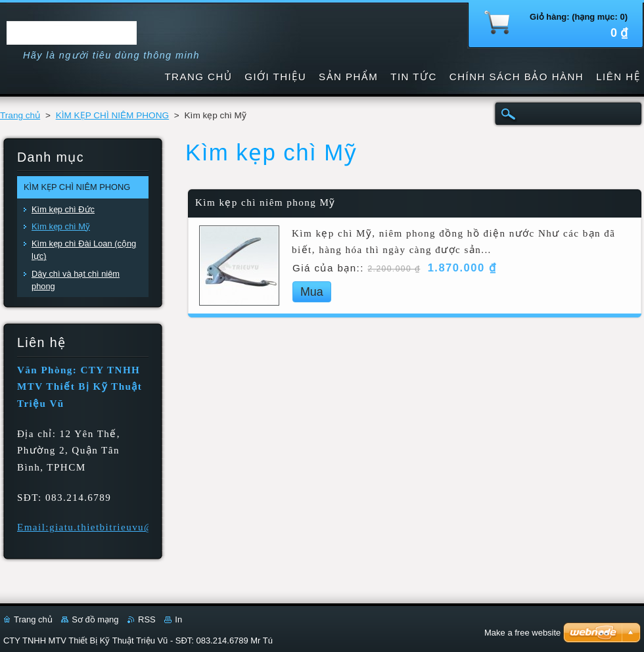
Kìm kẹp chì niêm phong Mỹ (265, 202)
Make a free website (522, 633)
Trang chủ (20, 115)
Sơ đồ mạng (95, 619)
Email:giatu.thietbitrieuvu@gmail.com (111, 527)
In (178, 619)
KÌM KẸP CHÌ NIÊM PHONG (112, 115)
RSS (147, 619)
